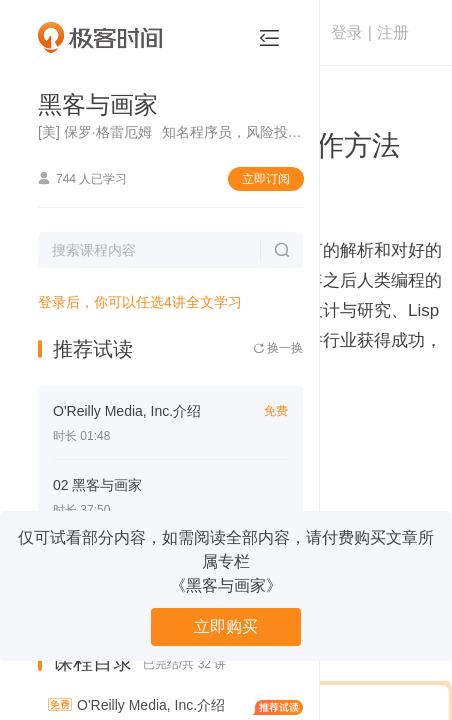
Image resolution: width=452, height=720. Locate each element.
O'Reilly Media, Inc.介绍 (127, 411)
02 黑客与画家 (97, 485)
